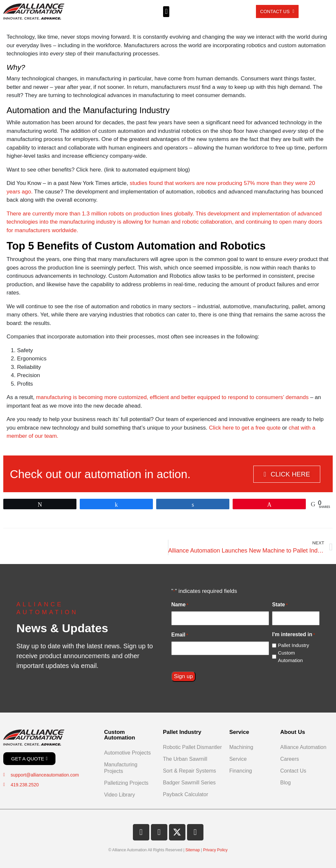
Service (238, 759)
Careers (290, 759)
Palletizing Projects (126, 783)
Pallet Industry (294, 645)
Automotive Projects (127, 753)
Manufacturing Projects (121, 768)
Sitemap (193, 850)
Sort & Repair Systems (189, 771)
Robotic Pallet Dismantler (192, 747)
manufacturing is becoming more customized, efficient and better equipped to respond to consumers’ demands (172, 397)
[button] (166, 12)
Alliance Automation (303, 747)
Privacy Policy (215, 850)
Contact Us (293, 771)
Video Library (119, 795)
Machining (241, 747)
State (280, 605)
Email (180, 635)
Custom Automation (290, 656)
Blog (285, 783)
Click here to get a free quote (245, 428)
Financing (241, 771)
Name (180, 605)
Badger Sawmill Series (189, 783)
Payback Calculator (185, 794)
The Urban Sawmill (185, 759)
